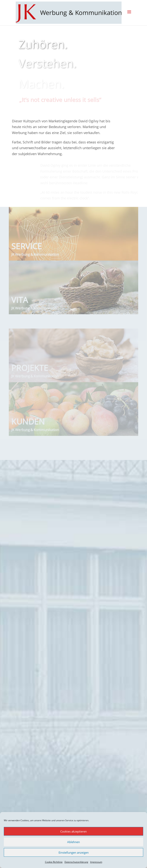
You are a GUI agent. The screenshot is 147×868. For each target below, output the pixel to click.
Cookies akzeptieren (73, 831)
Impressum (96, 862)
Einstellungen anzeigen (74, 852)
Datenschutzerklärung (76, 862)
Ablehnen (73, 842)
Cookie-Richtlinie (54, 862)
